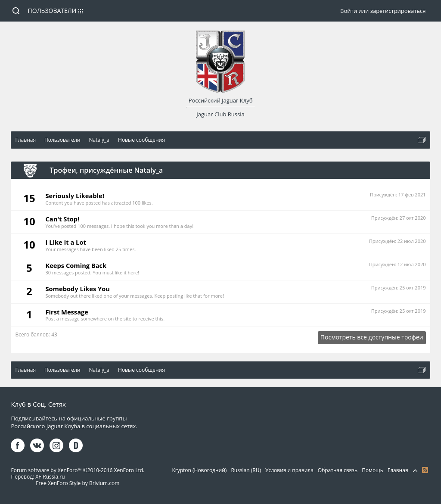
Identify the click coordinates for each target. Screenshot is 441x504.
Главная (398, 470)
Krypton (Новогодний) (199, 470)
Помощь (373, 470)
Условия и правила (289, 470)
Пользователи (52, 11)
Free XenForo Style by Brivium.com (78, 483)
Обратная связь (338, 470)
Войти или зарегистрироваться (383, 11)
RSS (425, 470)
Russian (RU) (246, 470)
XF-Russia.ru (50, 477)
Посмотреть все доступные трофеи (372, 337)
